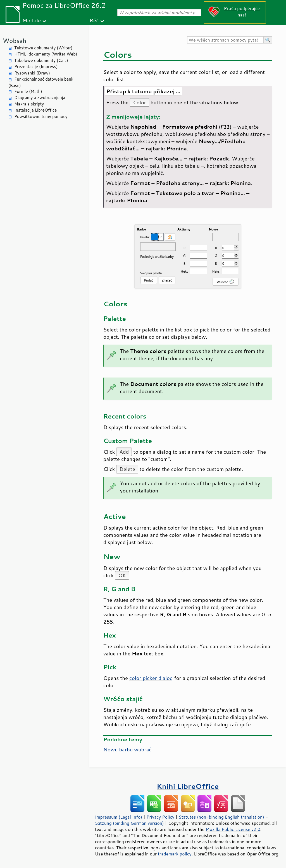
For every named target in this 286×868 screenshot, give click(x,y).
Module (32, 20)
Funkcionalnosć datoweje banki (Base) (41, 82)
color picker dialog (151, 678)
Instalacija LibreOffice (35, 110)
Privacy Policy (160, 817)
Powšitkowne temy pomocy (41, 116)
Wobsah (15, 41)
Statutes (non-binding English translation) (221, 817)
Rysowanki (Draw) (32, 73)
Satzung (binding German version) (129, 823)
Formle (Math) (28, 91)
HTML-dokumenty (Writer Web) (46, 54)
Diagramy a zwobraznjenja (40, 98)
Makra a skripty (29, 104)
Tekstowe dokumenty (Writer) (43, 48)
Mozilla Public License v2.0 (233, 829)
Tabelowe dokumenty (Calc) (41, 60)
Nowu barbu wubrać (127, 749)
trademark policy (175, 854)
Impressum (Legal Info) (119, 817)
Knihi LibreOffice (188, 786)
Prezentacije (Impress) (36, 67)
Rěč (94, 20)
